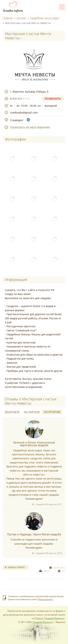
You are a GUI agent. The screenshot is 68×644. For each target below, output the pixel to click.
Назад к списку (16, 567)
